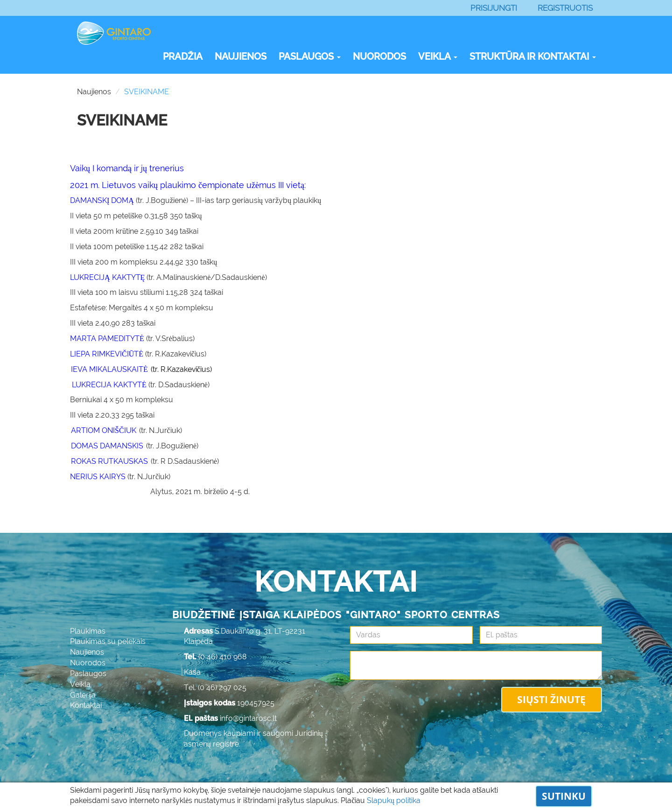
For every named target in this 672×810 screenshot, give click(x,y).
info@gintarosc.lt (248, 718)
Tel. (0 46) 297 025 (215, 688)
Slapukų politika (394, 800)
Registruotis (565, 8)
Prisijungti (494, 8)
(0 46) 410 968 (223, 657)
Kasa (192, 672)
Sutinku (564, 796)
